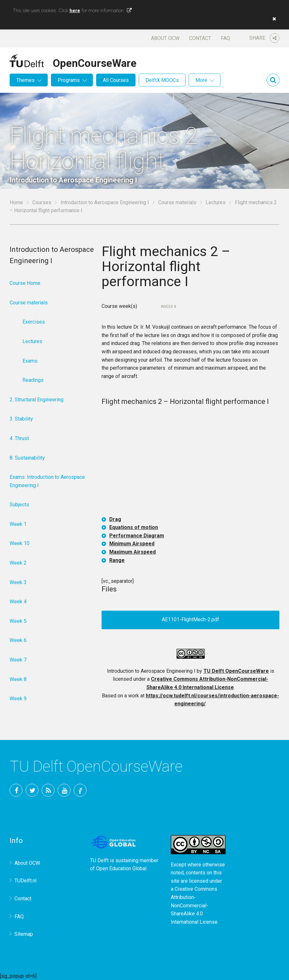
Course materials (177, 202)
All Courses (116, 80)
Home (16, 202)
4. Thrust (19, 438)
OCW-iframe (190, 462)
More (201, 80)
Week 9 (18, 699)
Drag (115, 519)
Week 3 (18, 582)
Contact (200, 38)
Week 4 (18, 602)
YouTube (64, 790)
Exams (30, 361)
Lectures (216, 202)
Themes (25, 80)
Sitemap (24, 934)
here (75, 11)
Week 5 (18, 621)
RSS (48, 790)
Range (117, 560)
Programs (69, 80)
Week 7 (18, 660)
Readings (33, 380)
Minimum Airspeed (132, 544)
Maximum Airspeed (132, 552)
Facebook (16, 790)
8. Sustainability (27, 458)
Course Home (25, 283)
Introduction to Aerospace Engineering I (105, 202)
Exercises (34, 322)
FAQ (225, 38)
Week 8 (169, 307)
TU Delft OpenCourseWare (236, 671)
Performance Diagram (137, 536)
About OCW (165, 38)
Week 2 (18, 563)
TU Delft (80, 790)
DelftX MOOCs (162, 80)
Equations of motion (134, 527)
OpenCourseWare (95, 62)
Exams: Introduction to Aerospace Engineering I (47, 481)
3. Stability (21, 419)
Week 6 (18, 640)
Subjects (19, 505)
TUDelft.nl (25, 881)
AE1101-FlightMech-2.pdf (190, 620)
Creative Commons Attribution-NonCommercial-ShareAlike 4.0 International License (194, 905)
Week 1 (18, 524)
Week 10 (20, 543)
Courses (42, 202)
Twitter (32, 790)
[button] (273, 19)
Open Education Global (121, 868)
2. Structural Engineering (37, 400)
